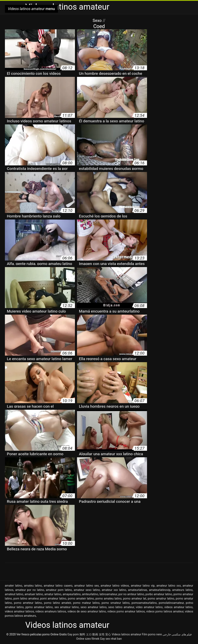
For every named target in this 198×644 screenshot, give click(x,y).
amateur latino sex (86, 586)
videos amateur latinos (20, 611)
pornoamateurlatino (144, 603)
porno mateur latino (86, 603)
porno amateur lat (135, 598)
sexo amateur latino (93, 607)
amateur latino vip (143, 586)
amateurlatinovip (160, 590)
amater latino (14, 586)
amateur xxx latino (114, 590)
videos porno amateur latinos (126, 611)
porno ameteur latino (28, 603)
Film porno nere (152, 634)
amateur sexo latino (87, 590)
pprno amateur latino (39, 607)
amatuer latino (34, 594)
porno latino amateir (58, 603)
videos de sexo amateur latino (87, 611)
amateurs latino (182, 590)
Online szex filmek (88, 639)
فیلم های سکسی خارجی (177, 634)
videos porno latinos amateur (165, 611)
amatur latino (53, 594)
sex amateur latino (67, 607)
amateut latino (14, 594)
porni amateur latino (53, 598)
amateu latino (33, 586)
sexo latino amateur (121, 607)
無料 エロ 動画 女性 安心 (95, 634)
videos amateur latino (178, 607)
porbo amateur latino (159, 594)
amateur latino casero (58, 586)
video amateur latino (149, 607)
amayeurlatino (72, 594)
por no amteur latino (131, 594)
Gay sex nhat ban (111, 639)
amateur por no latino (30, 590)
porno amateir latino (81, 598)
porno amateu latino (108, 598)
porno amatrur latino (161, 598)
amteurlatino (90, 594)
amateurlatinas (138, 590)
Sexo (98, 20)
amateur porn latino (59, 590)
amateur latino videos (115, 586)
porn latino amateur (26, 598)
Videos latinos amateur (127, 634)
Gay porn (73, 634)
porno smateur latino (116, 603)
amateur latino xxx (169, 586)
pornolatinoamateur (171, 603)
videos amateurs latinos (51, 611)
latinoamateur (108, 594)
